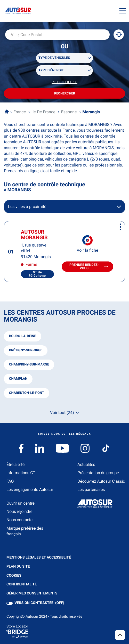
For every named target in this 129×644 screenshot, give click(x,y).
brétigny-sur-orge (26, 350)
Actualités (86, 464)
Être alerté (15, 464)
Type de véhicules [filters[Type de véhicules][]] (54, 58)
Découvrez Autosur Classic (101, 481)
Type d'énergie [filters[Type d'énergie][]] (51, 70)
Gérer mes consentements (32, 593)
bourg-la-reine (23, 336)
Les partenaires (91, 490)
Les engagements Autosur (30, 490)
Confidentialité (22, 585)
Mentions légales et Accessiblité (39, 558)
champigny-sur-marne (29, 365)
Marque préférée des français (25, 531)
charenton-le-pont (27, 393)
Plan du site (18, 567)
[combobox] (57, 35)
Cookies (14, 576)
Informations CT (21, 473)
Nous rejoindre (19, 511)
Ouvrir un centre (21, 503)
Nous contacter (20, 520)
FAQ (10, 481)
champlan (18, 379)
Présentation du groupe (98, 473)
